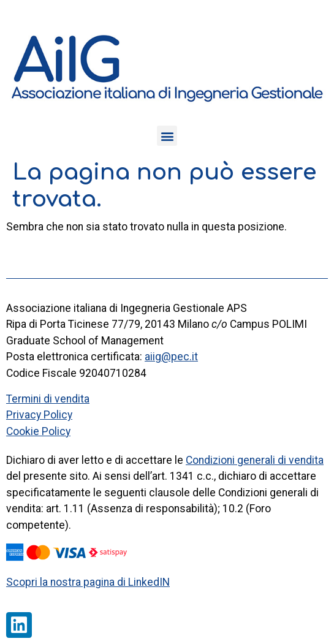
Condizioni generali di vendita (255, 460)
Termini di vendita (48, 399)
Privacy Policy (39, 415)
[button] (167, 136)
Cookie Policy (38, 431)
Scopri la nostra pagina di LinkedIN (88, 582)
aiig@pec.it (171, 357)
